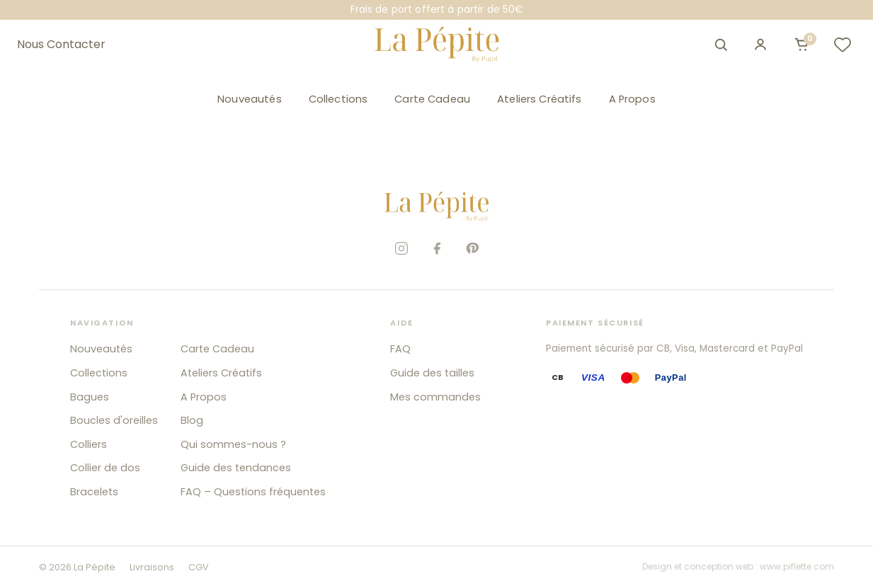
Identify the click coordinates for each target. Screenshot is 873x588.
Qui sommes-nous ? (233, 444)
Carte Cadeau (432, 99)
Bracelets (94, 492)
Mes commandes (435, 397)
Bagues (90, 397)
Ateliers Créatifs (540, 99)
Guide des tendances (236, 468)
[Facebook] (437, 248)
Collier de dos (105, 468)
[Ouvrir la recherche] (721, 45)
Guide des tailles (432, 373)
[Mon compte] (760, 45)
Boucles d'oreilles (114, 420)
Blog (192, 420)
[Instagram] (401, 248)
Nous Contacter (61, 45)
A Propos (632, 99)
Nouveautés (249, 99)
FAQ (400, 349)
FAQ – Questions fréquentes (253, 492)
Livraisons (152, 567)
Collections (338, 99)
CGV (199, 567)
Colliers (89, 444)
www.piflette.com (797, 566)
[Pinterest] (472, 248)
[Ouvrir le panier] (801, 45)
